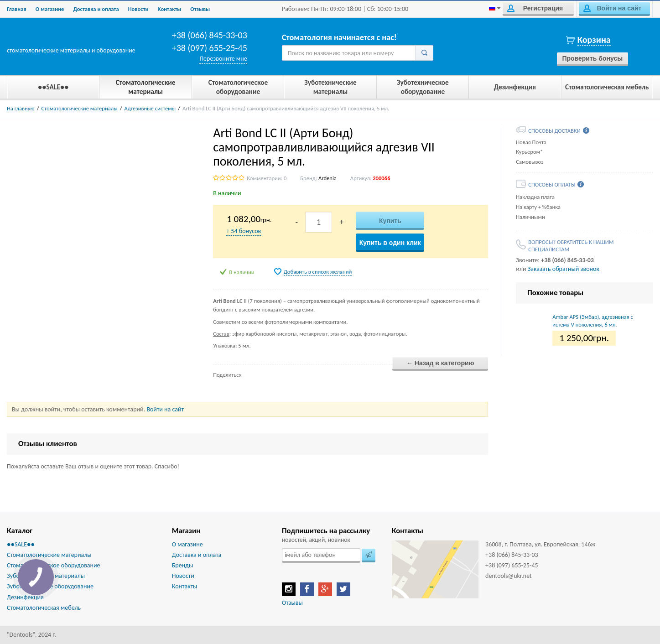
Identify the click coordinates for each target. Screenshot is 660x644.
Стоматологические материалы (80, 108)
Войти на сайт (612, 8)
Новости (138, 9)
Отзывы (200, 9)
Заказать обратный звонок (564, 269)
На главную (21, 108)
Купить (390, 221)
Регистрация (535, 8)
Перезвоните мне (223, 59)
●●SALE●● (21, 544)
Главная (17, 9)
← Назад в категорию (440, 363)
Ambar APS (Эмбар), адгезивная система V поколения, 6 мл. (593, 320)
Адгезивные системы (150, 108)
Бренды (182, 565)
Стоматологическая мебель (44, 608)
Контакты (170, 9)
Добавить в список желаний (318, 272)
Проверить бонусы (592, 58)
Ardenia (327, 178)
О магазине (50, 9)
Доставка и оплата (96, 9)
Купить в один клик (390, 243)
